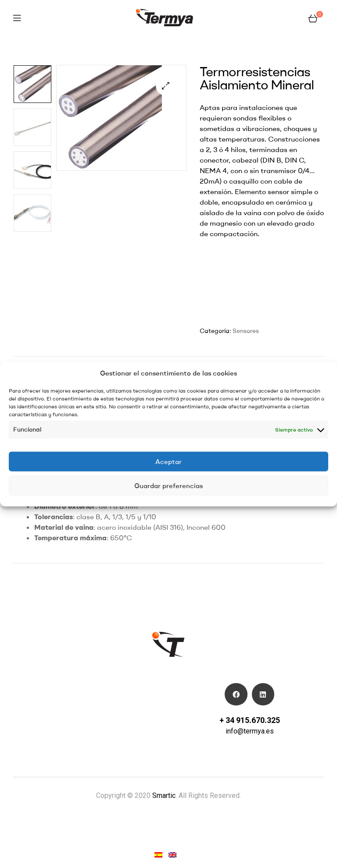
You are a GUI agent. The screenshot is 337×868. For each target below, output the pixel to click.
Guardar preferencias (168, 485)
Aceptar (168, 461)
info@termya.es (250, 731)
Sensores (246, 331)
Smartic (163, 795)
